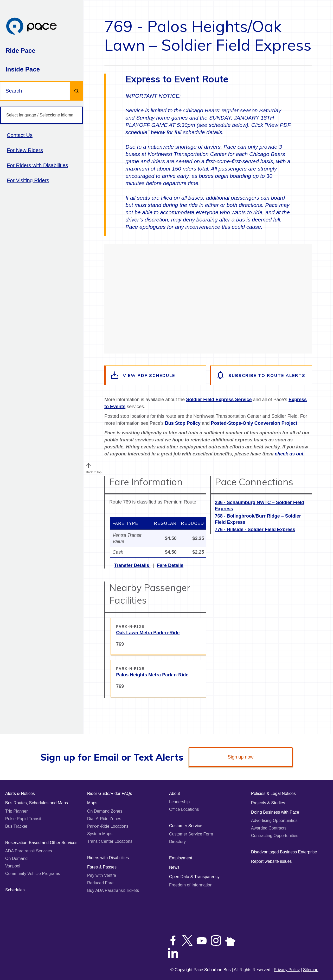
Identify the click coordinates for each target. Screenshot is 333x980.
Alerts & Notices (20, 793)
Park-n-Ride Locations (108, 826)
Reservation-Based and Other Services (41, 843)
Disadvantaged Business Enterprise (284, 852)
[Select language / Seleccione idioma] (42, 115)
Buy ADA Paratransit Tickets (113, 890)
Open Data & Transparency (194, 877)
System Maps (100, 834)
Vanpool (13, 866)
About (175, 793)
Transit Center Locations (110, 841)
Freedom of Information (191, 885)
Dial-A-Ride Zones (104, 819)
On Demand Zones (105, 811)
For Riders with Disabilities (37, 165)
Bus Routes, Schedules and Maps (37, 803)
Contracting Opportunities (275, 836)
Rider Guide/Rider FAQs (110, 793)
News (174, 867)
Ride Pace (20, 51)
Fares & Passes (102, 867)
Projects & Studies (268, 803)
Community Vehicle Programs (33, 874)
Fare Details (170, 565)
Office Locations (184, 809)
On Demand (16, 858)
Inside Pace (23, 69)
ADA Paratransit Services (29, 851)
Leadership (179, 802)
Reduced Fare (100, 883)
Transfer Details (132, 565)
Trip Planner (17, 811)
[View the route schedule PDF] (156, 375)
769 (120, 644)
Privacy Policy (287, 970)
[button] (88, 465)
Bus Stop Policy (183, 423)
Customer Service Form (191, 834)
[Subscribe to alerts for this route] (261, 375)
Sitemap (311, 970)
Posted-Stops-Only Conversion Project (254, 423)
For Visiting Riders (28, 180)
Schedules (15, 890)
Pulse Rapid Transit (23, 819)
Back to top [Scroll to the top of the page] (94, 471)
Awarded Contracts (269, 828)
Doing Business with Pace (275, 812)
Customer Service (186, 826)
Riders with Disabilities (108, 858)
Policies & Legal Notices (273, 793)
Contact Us (20, 135)
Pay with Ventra (102, 875)
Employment (181, 858)
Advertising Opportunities (274, 821)
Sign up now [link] (241, 757)
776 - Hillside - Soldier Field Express (255, 530)
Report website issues (271, 861)
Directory (177, 842)
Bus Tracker (16, 826)
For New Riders (25, 150)
